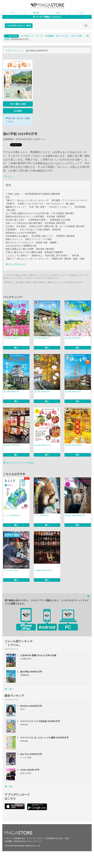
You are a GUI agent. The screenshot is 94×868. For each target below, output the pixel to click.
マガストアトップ (14, 51)
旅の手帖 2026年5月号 (42, 338)
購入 (16, 348)
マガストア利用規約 (13, 838)
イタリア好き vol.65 (11, 570)
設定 (58, 13)
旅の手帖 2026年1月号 (73, 392)
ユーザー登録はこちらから (47, 17)
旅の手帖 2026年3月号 (12, 392)
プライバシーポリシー (36, 838)
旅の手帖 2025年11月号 (43, 445)
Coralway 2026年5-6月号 (43, 570)
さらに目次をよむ (16, 264)
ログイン (13, 13)
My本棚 (36, 13)
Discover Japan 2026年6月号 (75, 515)
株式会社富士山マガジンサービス (28, 841)
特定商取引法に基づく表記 (58, 838)
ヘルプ (81, 13)
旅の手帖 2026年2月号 (42, 392)
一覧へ (9, 689)
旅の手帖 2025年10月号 (73, 445)
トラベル (7, 176)
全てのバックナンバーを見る (19, 463)
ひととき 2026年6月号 (12, 515)
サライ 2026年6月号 (42, 515)
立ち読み (18, 111)
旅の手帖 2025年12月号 (12, 445)
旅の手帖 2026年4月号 (73, 338)
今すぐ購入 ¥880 (18, 104)
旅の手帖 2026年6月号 (12, 338)
